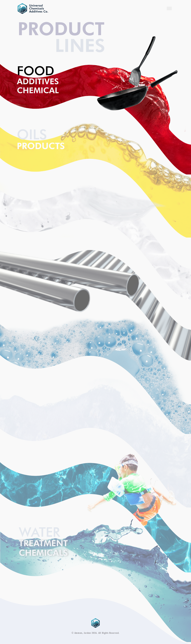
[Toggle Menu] (169, 9)
